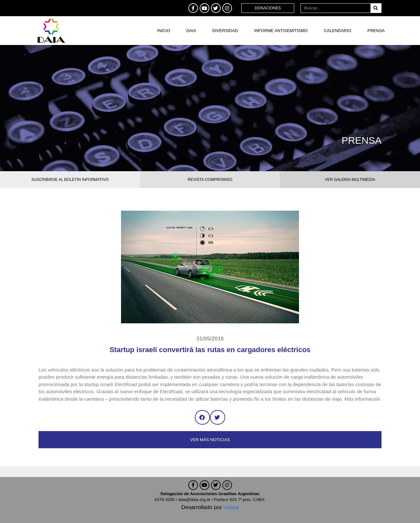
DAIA (191, 31)
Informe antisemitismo (281, 31)
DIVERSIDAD (225, 31)
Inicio (164, 31)
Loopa (231, 507)
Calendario (338, 31)
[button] (202, 417)
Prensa (376, 31)
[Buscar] (376, 8)
